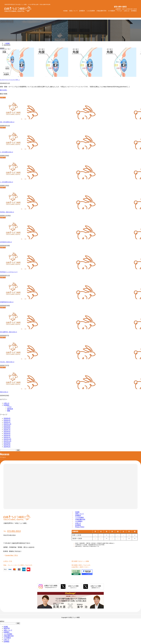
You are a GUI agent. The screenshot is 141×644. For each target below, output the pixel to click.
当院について (79, 514)
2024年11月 (7, 441)
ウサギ (9, 407)
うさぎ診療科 (79, 517)
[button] (133, 7)
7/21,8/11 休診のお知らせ (7, 362)
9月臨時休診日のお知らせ (7, 302)
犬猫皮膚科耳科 (80, 519)
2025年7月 (7, 430)
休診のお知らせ (4, 392)
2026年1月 (7, 422)
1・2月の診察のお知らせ (7, 182)
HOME (77, 512)
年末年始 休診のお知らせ (7, 212)
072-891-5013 (120, 7)
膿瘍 (9, 411)
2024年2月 (7, 447)
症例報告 (6, 405)
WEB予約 (7, 628)
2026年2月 (7, 420)
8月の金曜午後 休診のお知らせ (8, 332)
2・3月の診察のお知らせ (7, 152)
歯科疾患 (10, 409)
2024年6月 (7, 443)
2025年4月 (7, 433)
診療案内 (78, 516)
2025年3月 (7, 435)
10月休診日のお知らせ (6, 242)
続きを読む (4, 90)
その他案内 (79, 521)
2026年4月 (7, 418)
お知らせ (6, 403)
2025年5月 (7, 432)
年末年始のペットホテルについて (9, 272)
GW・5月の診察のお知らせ (7, 122)
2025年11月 (7, 424)
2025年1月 (7, 437)
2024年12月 (7, 439)
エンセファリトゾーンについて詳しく (10, 80)
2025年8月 (7, 428)
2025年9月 (7, 426)
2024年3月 (7, 445)
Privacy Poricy (80, 527)
